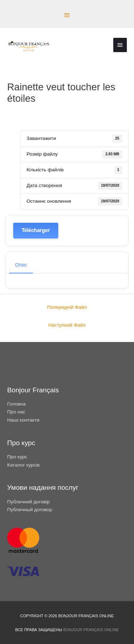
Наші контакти (23, 420)
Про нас (16, 412)
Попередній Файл (67, 307)
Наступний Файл (67, 325)
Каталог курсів (23, 465)
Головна (16, 404)
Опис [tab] (21, 265)
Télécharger (36, 230)
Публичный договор (30, 510)
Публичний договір (28, 502)
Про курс (17, 457)
